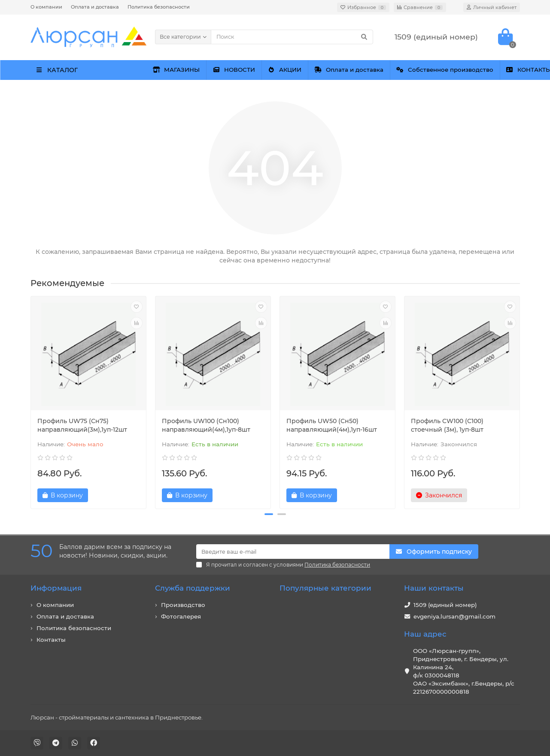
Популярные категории (325, 588)
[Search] (292, 37)
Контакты (51, 640)
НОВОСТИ (275, 70)
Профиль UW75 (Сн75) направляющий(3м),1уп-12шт (82, 425)
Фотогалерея (181, 616)
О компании (46, 7)
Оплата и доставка (95, 7)
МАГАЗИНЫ (190, 70)
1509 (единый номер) (445, 605)
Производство (183, 605)
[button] (269, 514)
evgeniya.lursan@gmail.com (454, 616)
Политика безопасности (159, 7)
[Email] (293, 552)
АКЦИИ (353, 70)
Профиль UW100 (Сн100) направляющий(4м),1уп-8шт (206, 425)
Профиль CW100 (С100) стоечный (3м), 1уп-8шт (447, 425)
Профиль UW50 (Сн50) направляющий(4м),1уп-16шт (332, 425)
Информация (56, 588)
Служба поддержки (193, 588)
